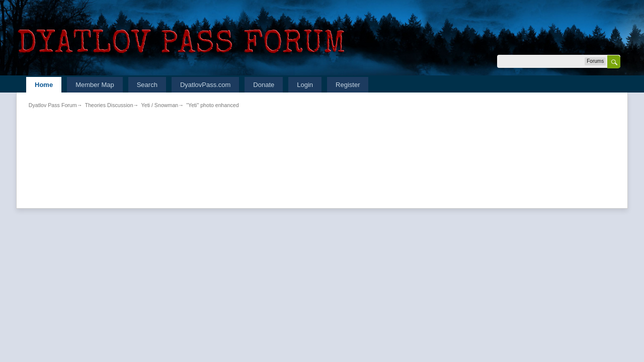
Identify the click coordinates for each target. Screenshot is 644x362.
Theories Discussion (109, 105)
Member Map (95, 85)
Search (147, 85)
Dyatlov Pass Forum (53, 105)
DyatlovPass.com (205, 85)
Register (348, 85)
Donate (264, 85)
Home (44, 85)
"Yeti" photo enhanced (212, 105)
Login (305, 85)
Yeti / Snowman (160, 105)
